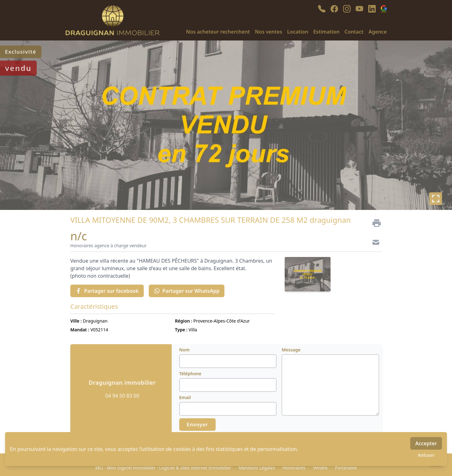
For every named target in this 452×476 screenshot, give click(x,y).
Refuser (426, 455)
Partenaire (346, 468)
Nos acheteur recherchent (218, 32)
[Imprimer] (374, 223)
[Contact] (374, 243)
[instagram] (347, 9)
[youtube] (359, 9)
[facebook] (334, 9)
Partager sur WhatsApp (187, 291)
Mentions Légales (257, 468)
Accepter (426, 443)
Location (298, 32)
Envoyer (197, 425)
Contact (354, 32)
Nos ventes (269, 32)
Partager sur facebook (107, 291)
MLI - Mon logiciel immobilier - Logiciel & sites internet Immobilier (163, 468)
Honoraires (294, 468)
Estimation (326, 32)
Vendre (320, 468)
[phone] (322, 9)
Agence (378, 32)
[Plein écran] (436, 199)
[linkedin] (372, 9)
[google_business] (384, 9)
